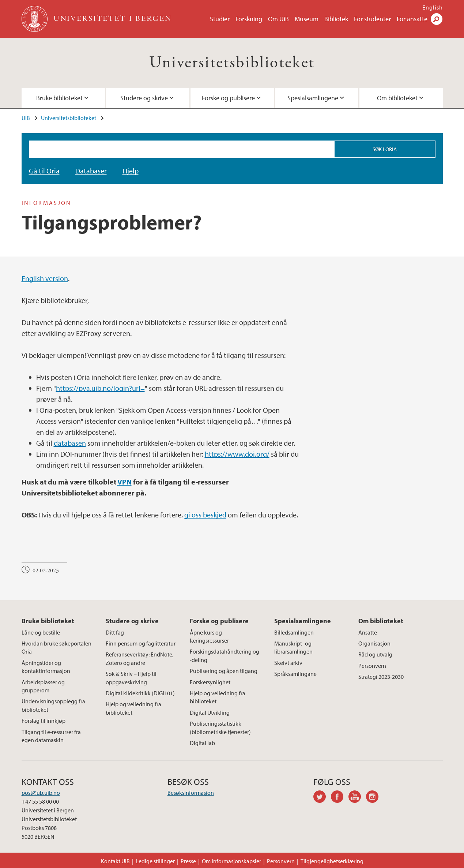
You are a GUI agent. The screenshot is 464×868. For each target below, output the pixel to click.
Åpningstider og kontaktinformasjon (46, 667)
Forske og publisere (228, 98)
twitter (322, 798)
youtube (357, 798)
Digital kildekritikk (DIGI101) (140, 693)
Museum (307, 19)
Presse (188, 861)
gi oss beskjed (205, 515)
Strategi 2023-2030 (381, 677)
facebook (340, 798)
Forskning (249, 19)
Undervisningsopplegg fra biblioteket (53, 705)
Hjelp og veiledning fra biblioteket (133, 708)
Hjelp (131, 171)
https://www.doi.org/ (237, 454)
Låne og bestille (41, 632)
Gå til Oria (44, 171)
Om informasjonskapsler (231, 861)
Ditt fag (115, 632)
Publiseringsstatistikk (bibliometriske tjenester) (220, 727)
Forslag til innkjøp (44, 721)
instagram (375, 798)
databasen (70, 443)
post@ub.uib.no (41, 793)
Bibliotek (336, 19)
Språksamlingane (295, 674)
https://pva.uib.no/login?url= (100, 388)
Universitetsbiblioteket (232, 63)
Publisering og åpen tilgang (224, 671)
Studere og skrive (144, 98)
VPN (125, 482)
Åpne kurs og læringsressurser (209, 636)
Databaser (91, 171)
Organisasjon (374, 643)
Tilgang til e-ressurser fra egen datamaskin (51, 736)
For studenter (372, 19)
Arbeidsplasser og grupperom (43, 686)
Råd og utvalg (375, 654)
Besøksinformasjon (191, 793)
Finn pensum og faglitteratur (141, 643)
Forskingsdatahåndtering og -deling (225, 655)
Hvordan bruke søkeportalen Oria (56, 647)
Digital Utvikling (210, 712)
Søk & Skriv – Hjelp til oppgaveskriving (131, 678)
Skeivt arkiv (288, 663)
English (433, 7)
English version (45, 278)
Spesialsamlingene (313, 98)
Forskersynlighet (210, 682)
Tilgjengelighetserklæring (332, 861)
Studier (220, 19)
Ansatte (368, 632)
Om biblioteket (397, 98)
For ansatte (412, 19)
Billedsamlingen (294, 632)
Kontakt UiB (115, 861)
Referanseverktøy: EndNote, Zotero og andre (139, 658)
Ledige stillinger (155, 861)
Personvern (372, 666)
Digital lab (202, 743)
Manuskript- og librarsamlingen (293, 647)
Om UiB (278, 19)
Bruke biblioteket (59, 98)
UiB (26, 118)
